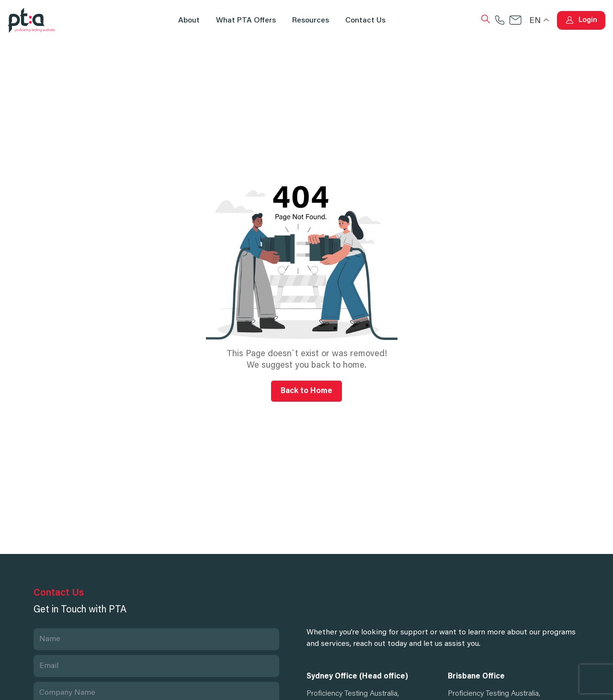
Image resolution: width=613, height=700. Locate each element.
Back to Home (306, 391)
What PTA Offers (246, 21)
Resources (311, 21)
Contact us (365, 21)
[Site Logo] (32, 20)
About (189, 21)
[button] (581, 20)
